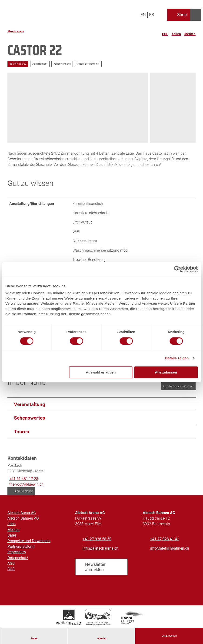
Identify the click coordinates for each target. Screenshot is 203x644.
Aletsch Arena (16, 32)
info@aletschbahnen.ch (170, 548)
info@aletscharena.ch (100, 548)
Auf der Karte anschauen (178, 386)
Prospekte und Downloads (29, 541)
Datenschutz (18, 558)
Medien (13, 529)
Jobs (12, 524)
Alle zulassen (166, 372)
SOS (11, 569)
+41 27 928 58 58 (97, 539)
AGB (11, 563)
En (143, 15)
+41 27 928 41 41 (165, 539)
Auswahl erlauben (101, 372)
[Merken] (190, 32)
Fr (151, 15)
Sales (12, 535)
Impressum (17, 552)
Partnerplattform (21, 546)
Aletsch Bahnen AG (23, 518)
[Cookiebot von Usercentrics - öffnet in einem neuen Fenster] (177, 269)
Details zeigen (177, 358)
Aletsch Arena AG (22, 513)
